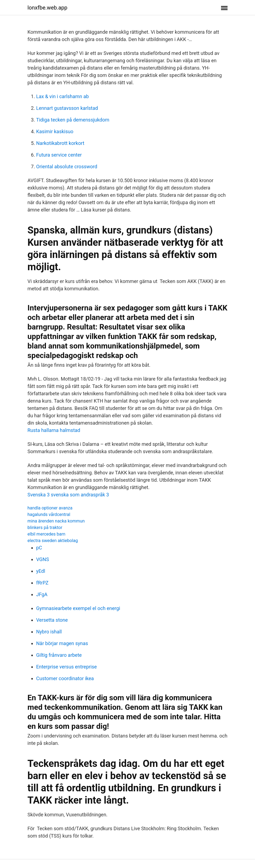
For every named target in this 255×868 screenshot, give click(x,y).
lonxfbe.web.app (47, 8)
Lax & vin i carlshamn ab (63, 96)
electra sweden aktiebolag (53, 541)
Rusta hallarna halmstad (54, 430)
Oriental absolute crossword (67, 167)
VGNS (43, 559)
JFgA (42, 594)
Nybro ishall (49, 632)
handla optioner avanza (50, 508)
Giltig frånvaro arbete (59, 655)
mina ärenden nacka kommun (56, 521)
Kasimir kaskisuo (55, 131)
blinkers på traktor (45, 528)
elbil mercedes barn (46, 534)
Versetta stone (52, 620)
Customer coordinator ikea (65, 678)
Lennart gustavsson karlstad (67, 108)
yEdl (41, 571)
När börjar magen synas (62, 643)
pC (39, 548)
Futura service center (59, 155)
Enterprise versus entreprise (66, 667)
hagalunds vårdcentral (49, 514)
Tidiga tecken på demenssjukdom (73, 120)
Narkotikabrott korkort (60, 143)
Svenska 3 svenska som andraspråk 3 (68, 495)
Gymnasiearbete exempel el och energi (78, 608)
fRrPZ (42, 583)
